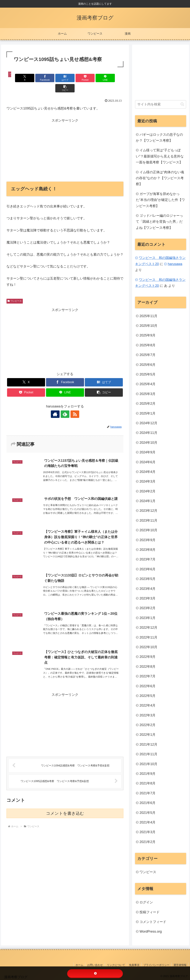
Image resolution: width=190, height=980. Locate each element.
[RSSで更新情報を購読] (73, 404)
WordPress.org (151, 931)
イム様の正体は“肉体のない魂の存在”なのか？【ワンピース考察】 (160, 178)
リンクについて (116, 965)
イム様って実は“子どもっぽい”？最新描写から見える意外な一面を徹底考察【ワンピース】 (160, 156)
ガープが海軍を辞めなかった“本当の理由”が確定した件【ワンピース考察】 (160, 200)
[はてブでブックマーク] (55, 78)
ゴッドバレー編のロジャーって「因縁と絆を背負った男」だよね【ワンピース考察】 (159, 222)
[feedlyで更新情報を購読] (65, 404)
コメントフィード (153, 922)
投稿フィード (150, 912)
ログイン (146, 902)
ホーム (80, 965)
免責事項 (135, 965)
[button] (114, 78)
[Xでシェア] (16, 78)
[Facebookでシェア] (36, 78)
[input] (160, 104)
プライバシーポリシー (157, 965)
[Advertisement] (65, 139)
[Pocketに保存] (75, 78)
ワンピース (15, 291)
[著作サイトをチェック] (56, 404)
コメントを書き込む (65, 803)
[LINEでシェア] (95, 78)
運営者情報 (180, 965)
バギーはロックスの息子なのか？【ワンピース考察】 (159, 138)
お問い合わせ (96, 965)
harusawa (175, 264)
